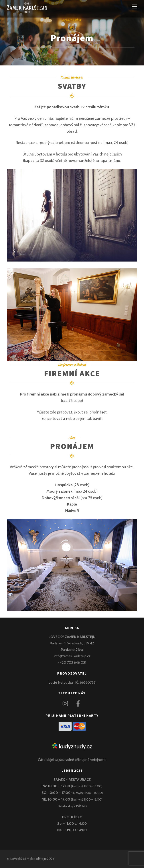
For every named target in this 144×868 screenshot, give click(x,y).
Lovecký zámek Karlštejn (28, 859)
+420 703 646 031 (72, 662)
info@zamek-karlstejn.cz (72, 656)
